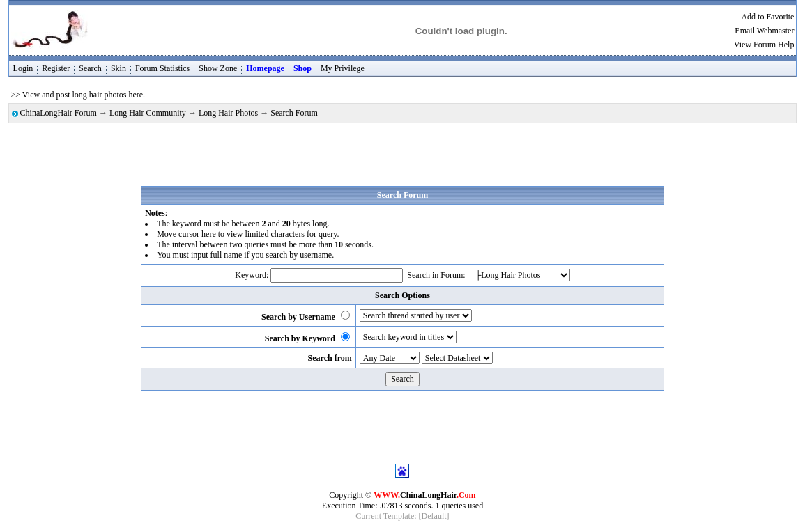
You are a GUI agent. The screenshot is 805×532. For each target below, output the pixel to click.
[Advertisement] (403, 155)
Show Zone (218, 68)
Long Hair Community (148, 113)
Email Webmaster (764, 31)
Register (56, 68)
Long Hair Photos (228, 113)
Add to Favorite (767, 17)
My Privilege (343, 68)
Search (90, 68)
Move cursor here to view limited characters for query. (248, 234)
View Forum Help (764, 45)
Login (23, 68)
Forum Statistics (162, 68)
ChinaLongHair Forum (59, 113)
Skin (118, 68)
